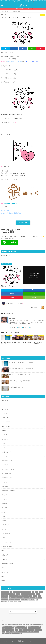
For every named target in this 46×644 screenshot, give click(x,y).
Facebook (25, 328)
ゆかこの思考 (5, 465)
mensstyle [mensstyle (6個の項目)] (15, 592)
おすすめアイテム (6, 435)
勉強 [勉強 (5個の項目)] (30, 600)
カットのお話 (5, 486)
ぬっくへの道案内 (22, 223)
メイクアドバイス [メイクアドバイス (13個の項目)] (9, 600)
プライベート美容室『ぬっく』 (19, 641)
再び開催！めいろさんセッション (17, 369)
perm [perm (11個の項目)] (24, 592)
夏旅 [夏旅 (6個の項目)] (37, 600)
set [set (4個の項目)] (30, 592)
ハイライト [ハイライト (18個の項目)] (11, 598)
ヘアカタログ (5, 525)
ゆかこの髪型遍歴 (6, 474)
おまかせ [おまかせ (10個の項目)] (18, 594)
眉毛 (3, 568)
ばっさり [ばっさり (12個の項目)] (38, 594)
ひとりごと (4, 456)
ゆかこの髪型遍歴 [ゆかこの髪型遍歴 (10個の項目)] (18, 596)
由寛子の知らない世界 (7, 564)
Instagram (32, 328)
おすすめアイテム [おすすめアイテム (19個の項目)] (5, 594)
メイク (3, 538)
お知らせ (4, 264)
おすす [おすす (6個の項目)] (37, 592)
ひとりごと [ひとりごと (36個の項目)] (11, 596)
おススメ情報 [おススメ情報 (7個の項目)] (24, 594)
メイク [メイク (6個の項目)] (3, 600)
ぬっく (10, 264)
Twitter (19, 328)
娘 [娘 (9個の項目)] (9, 602)
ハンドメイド (5, 504)
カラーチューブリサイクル (8, 491)
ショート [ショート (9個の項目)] (35, 596)
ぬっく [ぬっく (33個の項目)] (34, 594)
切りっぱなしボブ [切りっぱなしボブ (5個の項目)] (25, 600)
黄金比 (3, 581)
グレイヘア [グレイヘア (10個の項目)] (30, 596)
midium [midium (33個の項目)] (20, 592)
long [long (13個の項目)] (11, 592)
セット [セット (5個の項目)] (39, 596)
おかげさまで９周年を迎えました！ (18, 363)
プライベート (5, 521)
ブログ (3, 517)
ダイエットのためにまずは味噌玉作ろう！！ (20, 382)
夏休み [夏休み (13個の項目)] (34, 600)
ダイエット (4, 499)
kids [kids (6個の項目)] (8, 592)
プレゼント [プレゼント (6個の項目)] (31, 598)
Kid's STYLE (5, 409)
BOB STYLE (5, 401)
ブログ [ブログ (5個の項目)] (20, 598)
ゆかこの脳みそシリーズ (8, 469)
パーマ (3, 512)
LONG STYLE (5, 414)
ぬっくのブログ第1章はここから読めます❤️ (23, 9)
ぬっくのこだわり (6, 452)
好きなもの (4, 559)
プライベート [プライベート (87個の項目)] (25, 598)
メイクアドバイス (6, 542)
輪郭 (3, 577)
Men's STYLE (5, 418)
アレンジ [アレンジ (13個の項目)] (25, 596)
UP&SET (4, 431)
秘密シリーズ (5, 572)
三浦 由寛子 (12, 319)
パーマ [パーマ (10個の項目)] (16, 598)
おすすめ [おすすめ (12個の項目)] (41, 592)
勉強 (3, 551)
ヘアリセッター (6, 534)
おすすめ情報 (5, 439)
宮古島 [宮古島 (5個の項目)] (12, 602)
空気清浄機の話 (13, 388)
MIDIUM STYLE (6, 422)
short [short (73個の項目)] (33, 592)
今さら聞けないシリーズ (8, 547)
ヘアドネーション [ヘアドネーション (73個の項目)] (38, 598)
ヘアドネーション (6, 529)
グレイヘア (4, 495)
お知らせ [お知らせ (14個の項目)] (29, 594)
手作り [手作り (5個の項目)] (15, 602)
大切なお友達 (5, 555)
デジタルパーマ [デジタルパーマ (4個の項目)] (5, 598)
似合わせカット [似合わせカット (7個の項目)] (17, 600)
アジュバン (4, 482)
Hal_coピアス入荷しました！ (16, 375)
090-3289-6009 (9, 204)
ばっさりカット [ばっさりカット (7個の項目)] (5, 596)
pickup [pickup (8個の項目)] (27, 592)
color (3, 405)
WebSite (13, 328)
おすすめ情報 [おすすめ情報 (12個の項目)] (12, 594)
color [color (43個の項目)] (5, 592)
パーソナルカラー (6, 508)
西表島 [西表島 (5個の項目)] (19, 602)
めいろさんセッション (7, 461)
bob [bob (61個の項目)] (2, 592)
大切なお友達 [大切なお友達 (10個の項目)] (4, 602)
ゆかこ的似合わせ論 (7, 478)
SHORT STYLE (6, 426)
